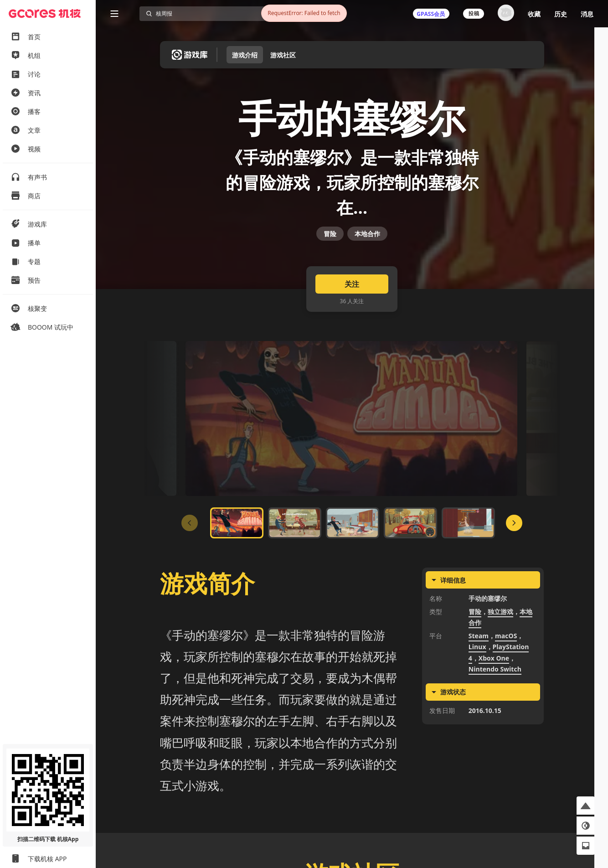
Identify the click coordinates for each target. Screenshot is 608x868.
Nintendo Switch (495, 699)
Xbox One (494, 688)
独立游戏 (500, 641)
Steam (479, 665)
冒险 (330, 254)
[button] (586, 806)
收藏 (534, 14)
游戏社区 (283, 55)
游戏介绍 (245, 55)
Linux (477, 677)
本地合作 (367, 254)
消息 (587, 14)
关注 (352, 314)
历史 (561, 14)
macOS (506, 665)
